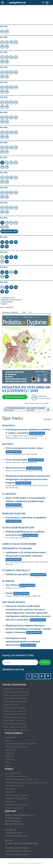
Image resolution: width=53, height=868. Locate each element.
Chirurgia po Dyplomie (14, 689)
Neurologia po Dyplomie (15, 711)
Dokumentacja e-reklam (17, 795)
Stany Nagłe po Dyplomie (15, 727)
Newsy (8, 741)
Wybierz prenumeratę (15, 397)
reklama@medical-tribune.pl (19, 851)
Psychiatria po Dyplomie (15, 724)
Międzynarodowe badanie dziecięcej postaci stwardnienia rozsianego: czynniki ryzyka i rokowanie (28, 629)
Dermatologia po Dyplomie (16, 692)
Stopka (4, 304)
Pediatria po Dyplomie (10, 312)
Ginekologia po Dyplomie (15, 698)
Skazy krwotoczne (16, 468)
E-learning (10, 759)
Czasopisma (11, 737)
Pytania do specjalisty (18, 574)
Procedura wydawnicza (16, 776)
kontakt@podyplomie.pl (17, 836)
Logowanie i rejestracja (16, 798)
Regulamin (10, 802)
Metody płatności (13, 808)
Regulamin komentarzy (16, 805)
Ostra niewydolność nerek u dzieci (24, 448)
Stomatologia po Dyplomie (16, 730)
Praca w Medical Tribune (17, 855)
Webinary (10, 753)
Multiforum (10, 750)
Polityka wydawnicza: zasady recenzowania (26, 783)
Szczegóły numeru (8, 298)
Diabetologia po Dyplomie (16, 695)
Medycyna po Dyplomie (14, 708)
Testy (8, 763)
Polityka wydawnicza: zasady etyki (22, 779)
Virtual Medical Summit (16, 747)
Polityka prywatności (15, 786)
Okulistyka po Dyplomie (14, 714)
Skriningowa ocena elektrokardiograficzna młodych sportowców (23, 642)
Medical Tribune (11, 705)
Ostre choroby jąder (17, 460)
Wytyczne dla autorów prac (12, 300)
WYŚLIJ (45, 662)
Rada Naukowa (7, 302)
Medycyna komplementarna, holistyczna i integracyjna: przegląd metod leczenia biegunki (28, 479)
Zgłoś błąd (10, 789)
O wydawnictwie (13, 773)
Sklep (8, 766)
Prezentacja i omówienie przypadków (26, 518)
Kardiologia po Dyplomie (15, 701)
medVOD (9, 756)
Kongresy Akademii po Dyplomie (21, 744)
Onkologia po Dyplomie (14, 717)
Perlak (9, 593)
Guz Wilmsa (12, 585)
